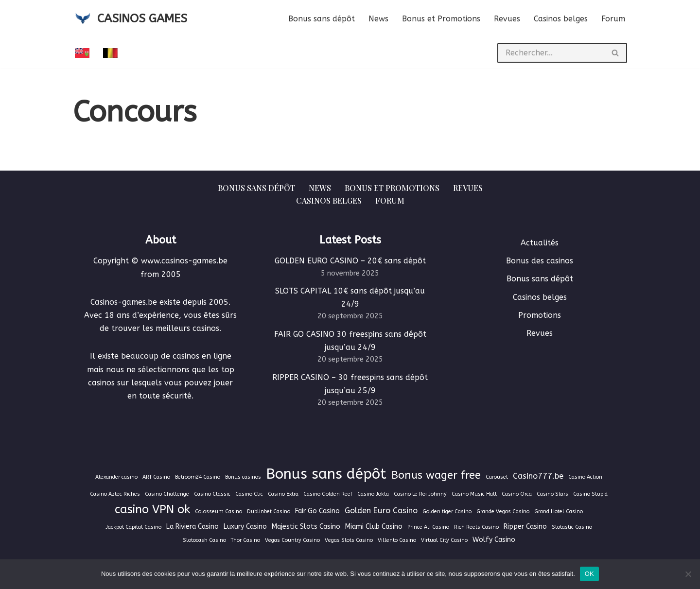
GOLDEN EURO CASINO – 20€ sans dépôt (350, 261)
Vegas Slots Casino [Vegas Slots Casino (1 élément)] (349, 540)
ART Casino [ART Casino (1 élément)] (156, 477)
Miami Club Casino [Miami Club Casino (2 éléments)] (374, 527)
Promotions (540, 315)
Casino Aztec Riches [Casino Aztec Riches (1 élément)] (115, 494)
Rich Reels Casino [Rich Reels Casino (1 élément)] (476, 527)
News (378, 19)
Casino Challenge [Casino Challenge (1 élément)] (167, 494)
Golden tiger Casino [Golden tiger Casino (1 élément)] (447, 511)
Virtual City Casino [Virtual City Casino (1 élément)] (444, 540)
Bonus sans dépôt (322, 19)
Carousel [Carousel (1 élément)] (497, 477)
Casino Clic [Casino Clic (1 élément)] (249, 494)
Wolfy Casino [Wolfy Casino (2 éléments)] (494, 540)
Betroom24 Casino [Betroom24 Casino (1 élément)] (198, 477)
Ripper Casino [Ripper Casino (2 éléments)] (525, 527)
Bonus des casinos (540, 261)
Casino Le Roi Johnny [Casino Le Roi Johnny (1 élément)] (420, 494)
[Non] (688, 574)
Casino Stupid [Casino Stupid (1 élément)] (590, 494)
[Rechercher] (551, 53)
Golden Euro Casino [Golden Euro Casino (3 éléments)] (381, 511)
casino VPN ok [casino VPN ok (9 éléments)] (152, 509)
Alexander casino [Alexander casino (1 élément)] (116, 477)
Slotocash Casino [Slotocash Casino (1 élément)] (204, 540)
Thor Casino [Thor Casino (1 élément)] (245, 540)
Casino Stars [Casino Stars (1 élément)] (552, 494)
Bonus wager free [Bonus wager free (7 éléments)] (436, 475)
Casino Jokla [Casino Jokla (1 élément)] (373, 494)
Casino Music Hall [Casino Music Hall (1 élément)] (474, 494)
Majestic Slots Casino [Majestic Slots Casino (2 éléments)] (306, 527)
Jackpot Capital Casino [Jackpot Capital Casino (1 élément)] (133, 527)
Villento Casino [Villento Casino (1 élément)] (397, 540)
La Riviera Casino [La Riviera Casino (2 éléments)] (192, 527)
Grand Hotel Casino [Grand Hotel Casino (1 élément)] (559, 511)
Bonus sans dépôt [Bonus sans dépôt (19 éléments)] (326, 474)
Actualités (540, 243)
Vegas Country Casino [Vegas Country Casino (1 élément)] (292, 540)
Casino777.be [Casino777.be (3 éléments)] (538, 476)
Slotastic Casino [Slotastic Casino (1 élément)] (572, 527)
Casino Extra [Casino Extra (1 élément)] (283, 494)
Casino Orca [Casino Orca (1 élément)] (517, 494)
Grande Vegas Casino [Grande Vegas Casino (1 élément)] (503, 511)
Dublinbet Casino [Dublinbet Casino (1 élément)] (269, 511)
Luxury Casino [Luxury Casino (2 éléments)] (245, 527)
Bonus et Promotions (441, 19)
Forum (613, 19)
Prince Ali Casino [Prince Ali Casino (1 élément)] (428, 527)
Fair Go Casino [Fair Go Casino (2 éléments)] (317, 511)
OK (589, 574)
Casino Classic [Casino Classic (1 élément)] (212, 494)
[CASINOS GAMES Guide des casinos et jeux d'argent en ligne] (130, 19)
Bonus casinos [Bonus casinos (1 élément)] (243, 477)
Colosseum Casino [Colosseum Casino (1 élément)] (219, 511)
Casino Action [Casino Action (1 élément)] (585, 477)
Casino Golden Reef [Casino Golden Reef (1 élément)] (328, 494)
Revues (507, 19)
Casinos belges (561, 19)
